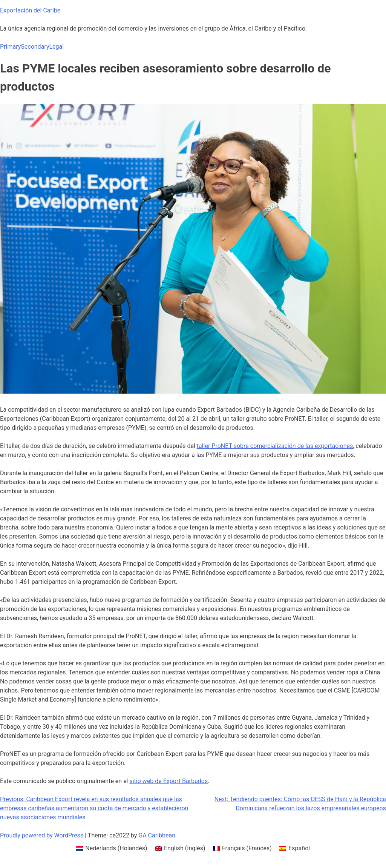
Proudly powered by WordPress (42, 835)
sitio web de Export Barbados (168, 781)
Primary (10, 47)
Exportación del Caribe (30, 10)
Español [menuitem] (299, 848)
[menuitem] (112, 848)
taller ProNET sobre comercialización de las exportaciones (275, 446)
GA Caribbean (157, 835)
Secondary (35, 47)
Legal (56, 47)
